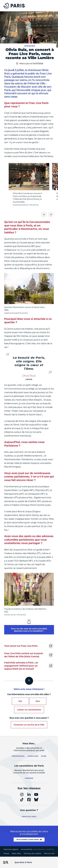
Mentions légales (11, 849)
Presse (6, 853)
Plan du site (49, 853)
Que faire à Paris (23, 862)
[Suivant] (51, 215)
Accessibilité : (38, 849)
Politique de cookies (33, 853)
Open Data (16, 853)
